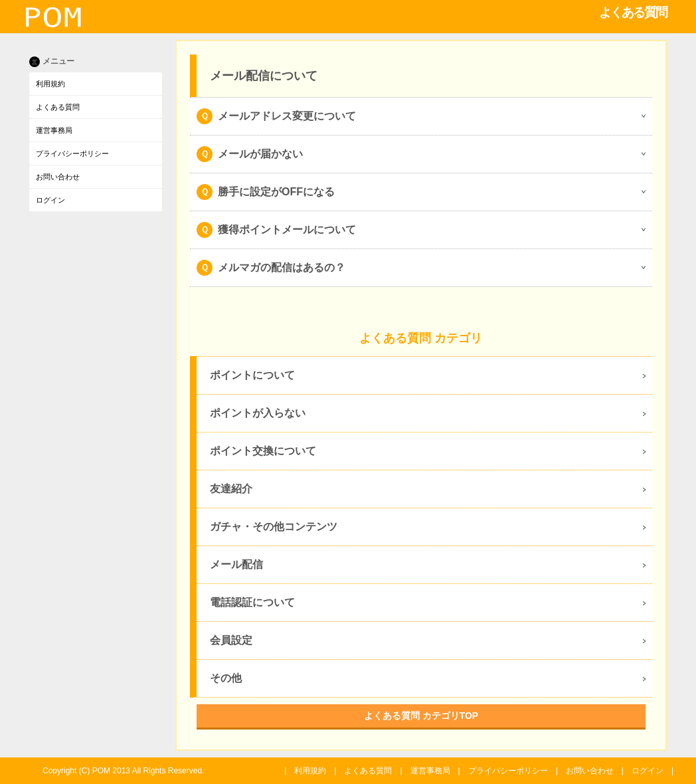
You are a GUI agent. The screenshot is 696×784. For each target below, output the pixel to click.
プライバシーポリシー (72, 153)
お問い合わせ (58, 177)
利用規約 (50, 84)
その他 (226, 678)
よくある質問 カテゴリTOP (421, 716)
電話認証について (252, 602)
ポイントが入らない (258, 413)
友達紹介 (231, 489)
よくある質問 (58, 107)
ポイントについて (252, 375)
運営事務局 (54, 130)
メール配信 (236, 564)
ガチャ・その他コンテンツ (274, 527)
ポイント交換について (263, 451)
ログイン (50, 200)
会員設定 (231, 640)
